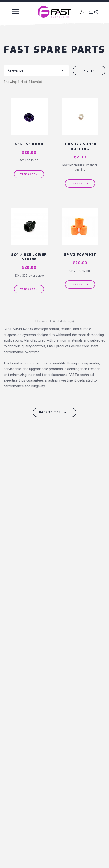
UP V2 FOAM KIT (80, 254)
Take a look (29, 174)
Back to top (53, 412)
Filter (89, 70)
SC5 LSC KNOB (29, 144)
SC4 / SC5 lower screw (29, 257)
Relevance (36, 70)
